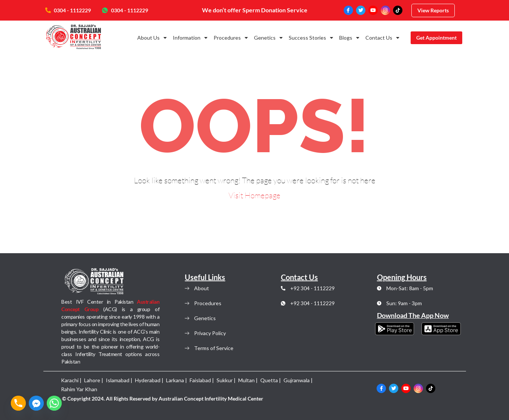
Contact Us (382, 38)
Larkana (175, 380)
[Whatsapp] (54, 403)
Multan (246, 380)
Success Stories (311, 38)
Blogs (349, 38)
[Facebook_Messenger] (36, 403)
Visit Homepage (254, 195)
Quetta (269, 380)
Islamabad (118, 380)
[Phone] (18, 403)
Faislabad (200, 380)
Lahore (92, 380)
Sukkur (225, 380)
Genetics (268, 38)
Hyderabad (148, 380)
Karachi (70, 380)
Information (190, 38)
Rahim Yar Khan (79, 389)
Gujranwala (297, 380)
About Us (152, 38)
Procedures (231, 38)
